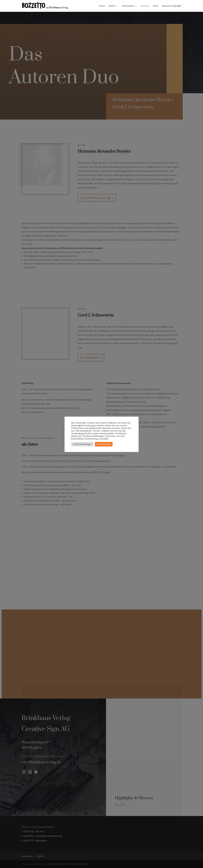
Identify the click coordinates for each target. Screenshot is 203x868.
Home (102, 6)
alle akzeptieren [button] (104, 444)
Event (156, 6)
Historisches (128, 6)
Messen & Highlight (172, 6)
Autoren (145, 6)
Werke (112, 6)
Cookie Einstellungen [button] (82, 444)
